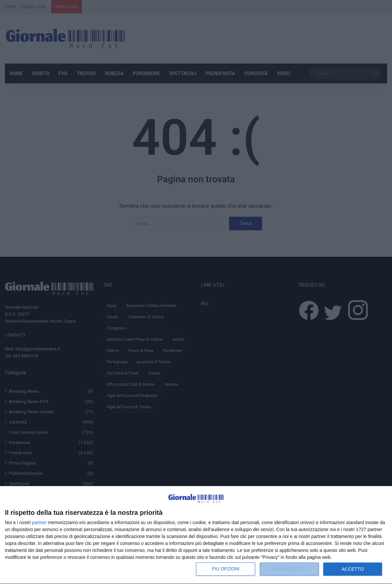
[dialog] (196, 535)
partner (39, 522)
